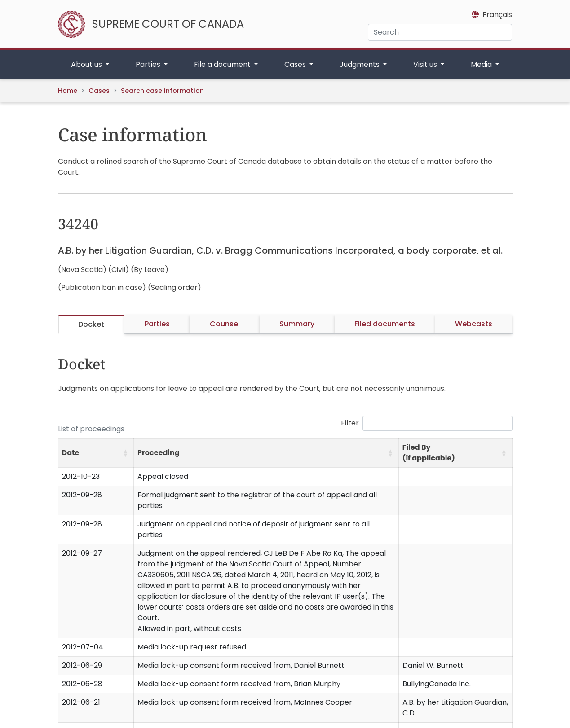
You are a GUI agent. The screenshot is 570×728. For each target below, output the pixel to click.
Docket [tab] (91, 324)
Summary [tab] (297, 324)
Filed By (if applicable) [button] (429, 453)
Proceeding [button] (159, 453)
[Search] (440, 32)
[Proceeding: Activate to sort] (266, 453)
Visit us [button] (426, 64)
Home (68, 91)
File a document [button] (223, 64)
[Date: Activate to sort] (96, 453)
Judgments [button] (360, 64)
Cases (99, 91)
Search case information (162, 91)
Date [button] (71, 453)
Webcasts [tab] (474, 324)
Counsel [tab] (225, 324)
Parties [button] (149, 64)
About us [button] (87, 64)
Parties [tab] (157, 324)
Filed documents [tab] (385, 324)
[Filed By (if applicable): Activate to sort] (455, 453)
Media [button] (482, 64)
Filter (350, 423)
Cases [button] (296, 64)
